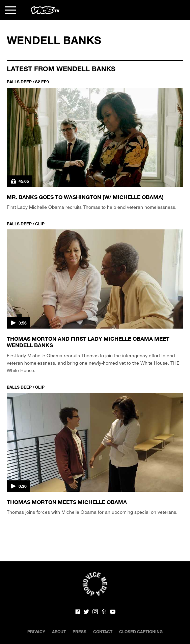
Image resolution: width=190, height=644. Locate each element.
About (59, 632)
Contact (103, 632)
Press (79, 632)
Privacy (36, 632)
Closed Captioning (141, 632)
